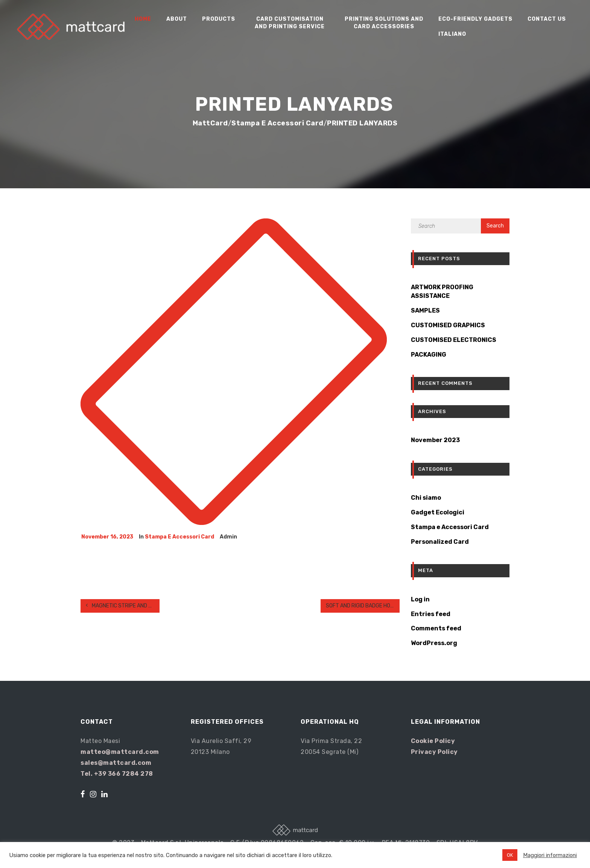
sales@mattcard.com (116, 763)
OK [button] (510, 855)
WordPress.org (434, 643)
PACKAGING (429, 355)
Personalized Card (440, 542)
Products (219, 19)
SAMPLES (425, 310)
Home (143, 19)
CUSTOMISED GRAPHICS (448, 325)
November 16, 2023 (107, 537)
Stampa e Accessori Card (179, 537)
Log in (420, 599)
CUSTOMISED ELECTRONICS (454, 340)
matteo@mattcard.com (120, 752)
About (177, 19)
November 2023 (435, 440)
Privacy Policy (434, 752)
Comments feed (436, 628)
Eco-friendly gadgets (475, 19)
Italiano (452, 34)
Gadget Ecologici (438, 512)
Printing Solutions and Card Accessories (384, 23)
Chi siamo (426, 498)
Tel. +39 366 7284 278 (117, 774)
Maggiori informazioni (550, 855)
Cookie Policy (433, 741)
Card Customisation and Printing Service (290, 23)
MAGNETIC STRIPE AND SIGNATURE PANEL (123, 606)
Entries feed (431, 614)
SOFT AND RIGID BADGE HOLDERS (363, 606)
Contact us (547, 19)
